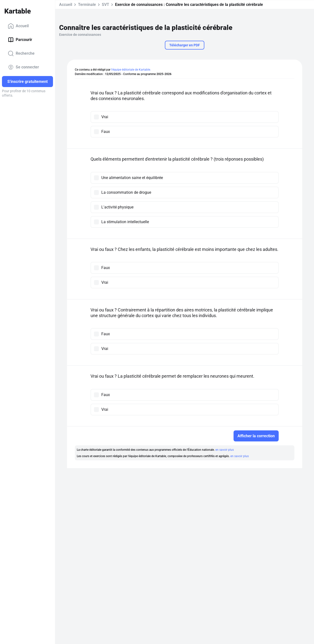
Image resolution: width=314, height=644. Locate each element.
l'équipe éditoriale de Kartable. (131, 70)
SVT (105, 5)
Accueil (18, 26)
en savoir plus (225, 450)
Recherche (21, 53)
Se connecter (23, 67)
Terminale (87, 5)
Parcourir (20, 40)
